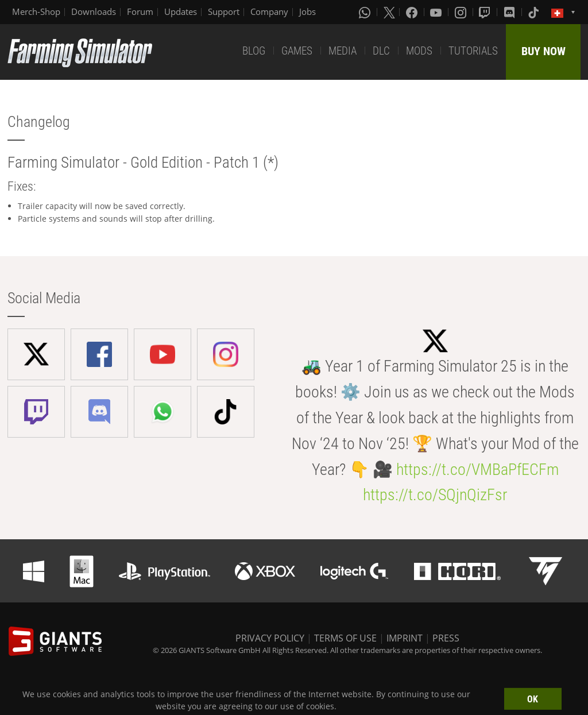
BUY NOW (543, 51)
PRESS (446, 638)
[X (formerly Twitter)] (389, 12)
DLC (381, 51)
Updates (181, 11)
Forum (140, 11)
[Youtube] (437, 12)
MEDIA (343, 51)
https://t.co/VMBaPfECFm (477, 469)
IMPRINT (405, 638)
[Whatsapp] (366, 12)
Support (224, 11)
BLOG (254, 51)
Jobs (307, 11)
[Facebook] (413, 12)
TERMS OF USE (345, 638)
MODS (419, 51)
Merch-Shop (36, 11)
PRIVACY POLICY (270, 638)
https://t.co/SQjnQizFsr (435, 495)
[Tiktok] (535, 12)
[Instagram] (462, 12)
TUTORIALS (473, 51)
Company (269, 11)
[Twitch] (486, 12)
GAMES (297, 51)
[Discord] (510, 12)
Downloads (94, 11)
